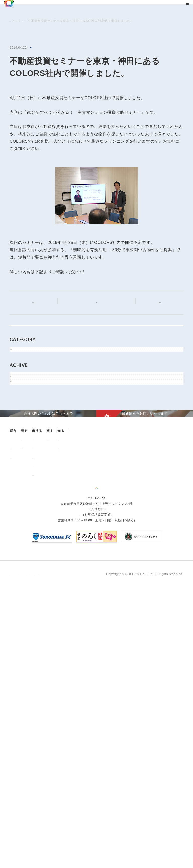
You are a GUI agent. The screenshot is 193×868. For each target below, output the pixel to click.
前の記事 (38, 302)
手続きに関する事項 (91, 850)
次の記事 (155, 302)
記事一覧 (100, 302)
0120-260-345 (80, 794)
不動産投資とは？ (25, 682)
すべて (20, 332)
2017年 (20, 532)
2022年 (20, 475)
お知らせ (21, 375)
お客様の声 (21, 722)
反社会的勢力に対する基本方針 (135, 850)
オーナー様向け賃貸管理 (141, 665)
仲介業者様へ (94, 673)
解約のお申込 (94, 691)
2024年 (20, 452)
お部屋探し (92, 665)
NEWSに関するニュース (58, 21)
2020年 (20, 498)
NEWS (36, 48)
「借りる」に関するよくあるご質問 (99, 701)
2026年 (20, 430)
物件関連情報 (25, 386)
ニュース (28, 21)
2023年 (20, 464)
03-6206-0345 (87, 789)
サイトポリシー (59, 850)
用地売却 (52, 665)
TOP (13, 21)
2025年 (20, 441)
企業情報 (46, 713)
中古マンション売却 (60, 673)
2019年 (20, 509)
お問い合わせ (50, 730)
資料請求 (46, 738)
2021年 (20, 486)
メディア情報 (25, 398)
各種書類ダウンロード (101, 682)
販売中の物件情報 (25, 665)
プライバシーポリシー (26, 850)
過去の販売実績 (24, 673)
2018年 (20, 520)
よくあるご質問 (24, 731)
